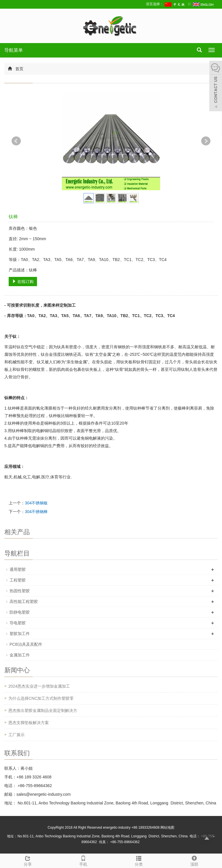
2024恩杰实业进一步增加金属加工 (39, 686)
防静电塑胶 (20, 612)
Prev (16, 141)
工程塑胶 (18, 580)
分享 (28, 860)
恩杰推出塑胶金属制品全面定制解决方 (43, 710)
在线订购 (23, 282)
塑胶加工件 (20, 634)
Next (206, 141)
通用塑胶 (18, 569)
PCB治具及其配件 (26, 644)
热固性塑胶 (20, 591)
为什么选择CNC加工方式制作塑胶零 (41, 698)
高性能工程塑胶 (24, 602)
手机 (83, 860)
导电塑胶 (18, 623)
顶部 (194, 860)
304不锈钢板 (36, 503)
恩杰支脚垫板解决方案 (29, 723)
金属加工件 (20, 655)
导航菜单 (14, 50)
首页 (19, 69)
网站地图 (167, 828)
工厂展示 (16, 735)
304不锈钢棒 (36, 512)
